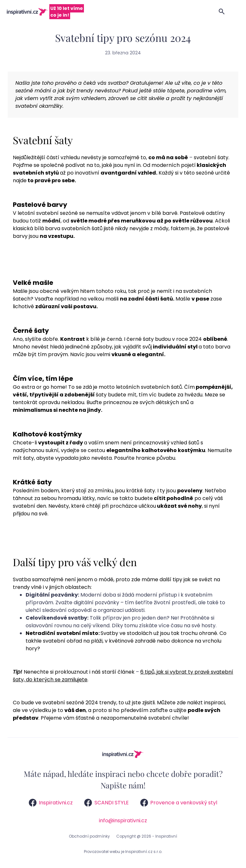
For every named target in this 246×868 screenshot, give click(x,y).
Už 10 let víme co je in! (67, 12)
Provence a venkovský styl (179, 803)
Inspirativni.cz (51, 803)
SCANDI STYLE (106, 803)
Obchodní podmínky (89, 836)
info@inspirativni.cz (123, 821)
